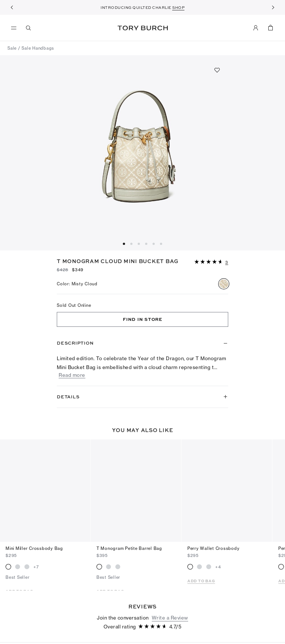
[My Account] (256, 28)
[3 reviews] (227, 263)
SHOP (178, 7)
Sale (12, 48)
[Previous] (12, 7)
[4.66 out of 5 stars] (209, 262)
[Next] (273, 7)
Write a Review (170, 587)
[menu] (16, 28)
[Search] (29, 28)
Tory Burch (143, 28)
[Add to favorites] (217, 70)
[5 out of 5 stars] (22, 630)
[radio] (224, 284)
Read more (72, 375)
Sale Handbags (38, 48)
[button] (211, 261)
